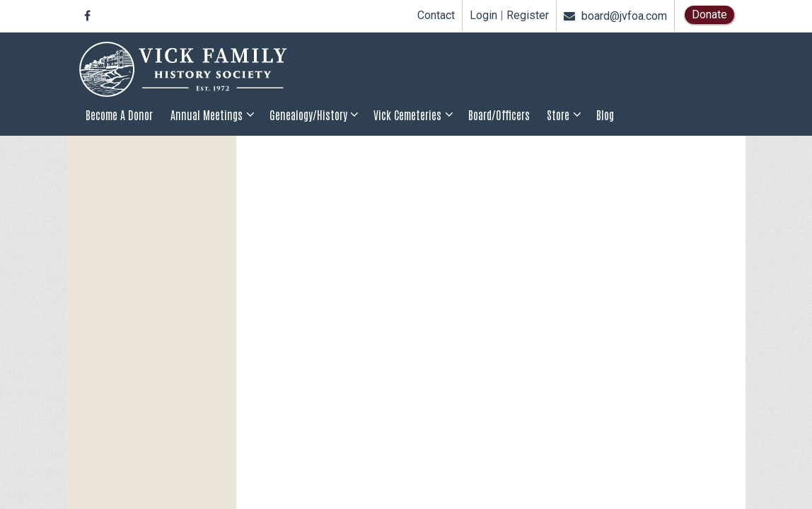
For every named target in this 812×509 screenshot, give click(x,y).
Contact (436, 15)
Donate (709, 14)
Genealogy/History (308, 115)
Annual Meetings (207, 115)
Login (483, 16)
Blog (605, 115)
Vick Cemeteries (407, 115)
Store (558, 115)
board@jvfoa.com (615, 16)
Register (528, 16)
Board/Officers (499, 115)
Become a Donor (119, 115)
